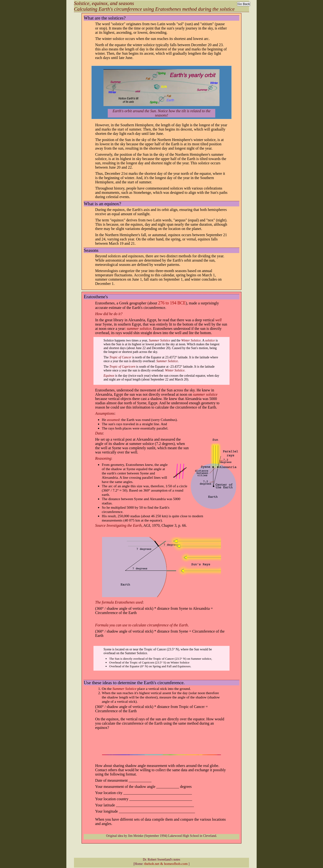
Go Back (244, 4)
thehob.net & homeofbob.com (166, 864)
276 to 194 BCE (172, 303)
